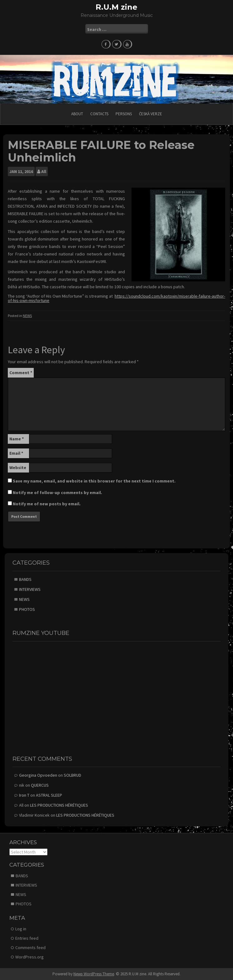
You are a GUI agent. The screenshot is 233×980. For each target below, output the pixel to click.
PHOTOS (27, 609)
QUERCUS (40, 785)
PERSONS (124, 114)
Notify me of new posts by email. (47, 504)
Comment (21, 373)
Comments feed (30, 948)
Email (16, 453)
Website (18, 468)
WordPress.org (30, 957)
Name (17, 439)
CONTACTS (99, 114)
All (44, 171)
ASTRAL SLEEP (49, 795)
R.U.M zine (116, 7)
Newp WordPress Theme (94, 974)
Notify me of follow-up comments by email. (57, 492)
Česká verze (151, 114)
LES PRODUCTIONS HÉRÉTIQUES (59, 805)
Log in (21, 929)
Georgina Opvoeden (38, 775)
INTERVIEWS (30, 589)
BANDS (25, 579)
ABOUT (77, 114)
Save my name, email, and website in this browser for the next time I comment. (94, 481)
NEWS (27, 316)
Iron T (24, 795)
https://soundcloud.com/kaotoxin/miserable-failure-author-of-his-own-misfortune (116, 298)
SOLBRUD (72, 775)
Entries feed (27, 938)
